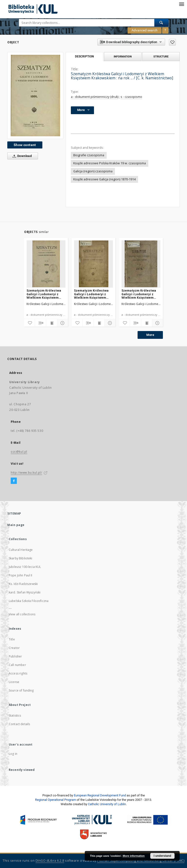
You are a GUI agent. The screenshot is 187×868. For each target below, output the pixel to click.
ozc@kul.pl (19, 452)
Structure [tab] (161, 56)
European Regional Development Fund (100, 795)
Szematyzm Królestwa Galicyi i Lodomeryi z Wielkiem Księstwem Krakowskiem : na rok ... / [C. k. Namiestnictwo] (45, 294)
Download (21, 156)
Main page (16, 525)
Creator (14, 648)
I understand (162, 856)
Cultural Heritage (21, 550)
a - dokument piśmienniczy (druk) (95, 97)
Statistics (15, 716)
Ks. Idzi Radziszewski (23, 584)
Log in (13, 754)
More (150, 335)
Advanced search (145, 30)
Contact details (19, 724)
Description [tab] (84, 56)
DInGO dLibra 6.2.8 (50, 861)
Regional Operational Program (56, 800)
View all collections (22, 614)
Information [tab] (123, 56)
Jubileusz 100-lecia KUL (25, 567)
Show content (25, 145)
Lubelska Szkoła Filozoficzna (29, 601)
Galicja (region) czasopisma (93, 171)
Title (12, 639)
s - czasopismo (131, 97)
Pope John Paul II (21, 575)
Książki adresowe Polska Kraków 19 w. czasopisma (110, 163)
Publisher (15, 656)
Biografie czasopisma (89, 155)
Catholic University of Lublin (107, 804)
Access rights (18, 673)
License (14, 682)
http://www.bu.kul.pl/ (26, 473)
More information (134, 856)
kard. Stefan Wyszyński (25, 592)
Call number (17, 665)
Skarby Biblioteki (21, 558)
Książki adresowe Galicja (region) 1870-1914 (104, 179)
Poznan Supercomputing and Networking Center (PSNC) (141, 861)
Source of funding (21, 690)
